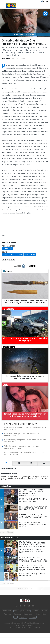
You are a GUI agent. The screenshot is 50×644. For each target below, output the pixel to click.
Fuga (33, 254)
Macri (27, 254)
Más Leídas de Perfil (10, 538)
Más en (25, 266)
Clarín (5, 254)
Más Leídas (6, 486)
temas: (5, 252)
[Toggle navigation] (3, 6)
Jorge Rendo (7, 249)
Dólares (19, 254)
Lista (12, 254)
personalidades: (9, 246)
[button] (47, 75)
